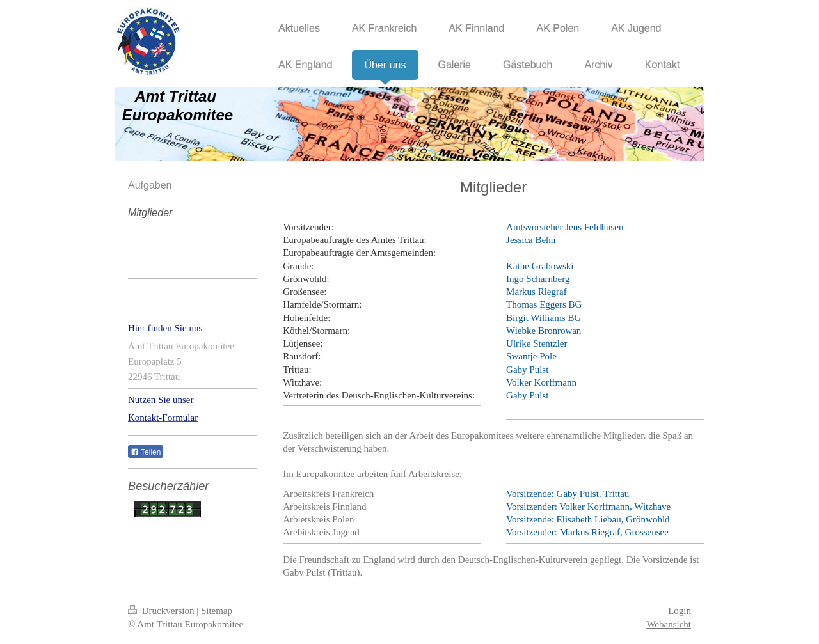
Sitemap (217, 611)
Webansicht (669, 624)
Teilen (146, 452)
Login (680, 611)
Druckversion (162, 611)
